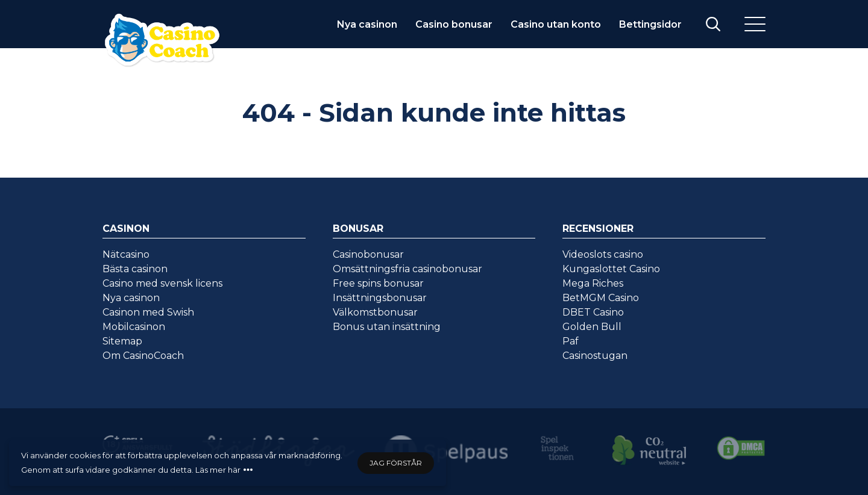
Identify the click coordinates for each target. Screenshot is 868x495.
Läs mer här (218, 470)
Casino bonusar (454, 24)
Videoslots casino (603, 254)
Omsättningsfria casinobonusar (407, 269)
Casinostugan (595, 356)
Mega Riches (593, 283)
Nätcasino (126, 254)
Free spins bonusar (378, 283)
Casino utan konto (556, 24)
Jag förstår (396, 463)
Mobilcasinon (134, 327)
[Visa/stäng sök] (713, 24)
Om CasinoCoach (143, 356)
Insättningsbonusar (380, 298)
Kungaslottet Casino (611, 269)
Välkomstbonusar (375, 312)
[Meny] (755, 24)
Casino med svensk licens (162, 283)
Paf (571, 341)
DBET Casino (593, 312)
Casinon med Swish (148, 312)
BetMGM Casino (601, 298)
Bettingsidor (650, 24)
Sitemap (122, 341)
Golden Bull (592, 327)
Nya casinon (367, 24)
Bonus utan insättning (387, 327)
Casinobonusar (368, 254)
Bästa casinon (135, 269)
